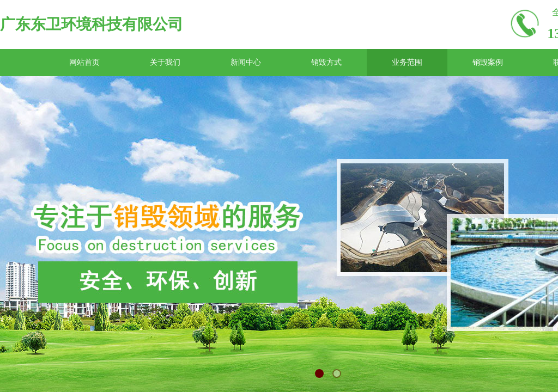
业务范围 (407, 62)
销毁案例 (488, 62)
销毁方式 (326, 62)
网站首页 (84, 62)
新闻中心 (246, 62)
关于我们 (165, 62)
